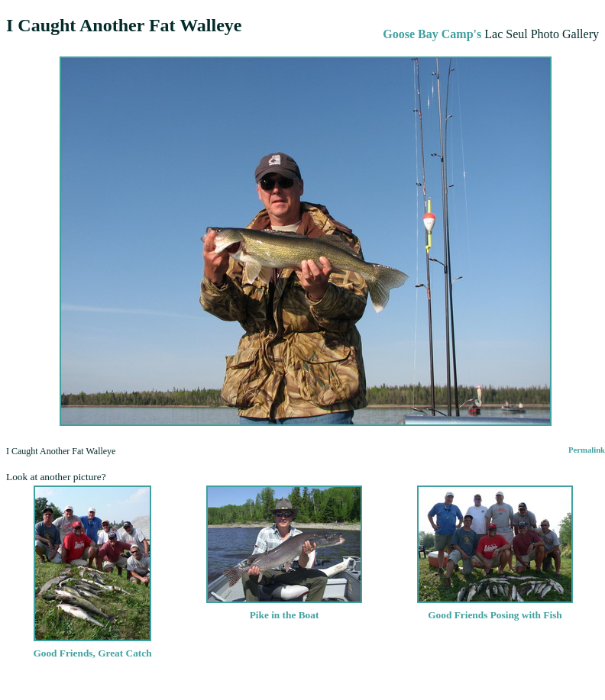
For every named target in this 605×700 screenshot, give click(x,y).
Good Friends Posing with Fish (495, 609)
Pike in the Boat (284, 609)
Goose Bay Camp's (432, 34)
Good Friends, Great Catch (92, 647)
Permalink (587, 450)
